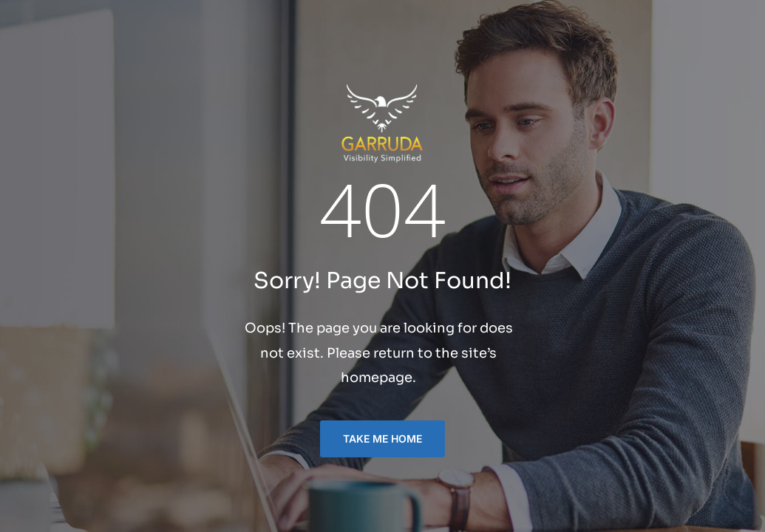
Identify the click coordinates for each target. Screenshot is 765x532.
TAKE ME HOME (382, 439)
